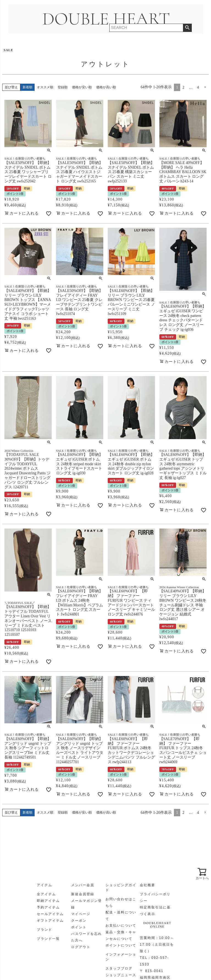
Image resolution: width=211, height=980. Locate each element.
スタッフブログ (119, 968)
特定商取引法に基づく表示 (155, 911)
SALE (8, 50)
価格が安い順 (82, 87)
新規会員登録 (83, 894)
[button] (205, 87)
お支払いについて (121, 926)
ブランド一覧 (48, 939)
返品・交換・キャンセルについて (121, 935)
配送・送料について (121, 916)
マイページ (81, 914)
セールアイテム (50, 914)
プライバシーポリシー (155, 897)
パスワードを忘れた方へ (87, 937)
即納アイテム (48, 901)
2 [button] (183, 87)
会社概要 (148, 885)
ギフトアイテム (50, 921)
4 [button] (198, 87)
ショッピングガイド (121, 888)
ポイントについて (121, 945)
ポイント (79, 927)
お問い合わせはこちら (121, 902)
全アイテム (46, 894)
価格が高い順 (106, 87)
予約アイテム (48, 907)
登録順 (63, 87)
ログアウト (81, 947)
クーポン (79, 921)
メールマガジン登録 (87, 904)
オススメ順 (45, 87)
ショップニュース (121, 975)
